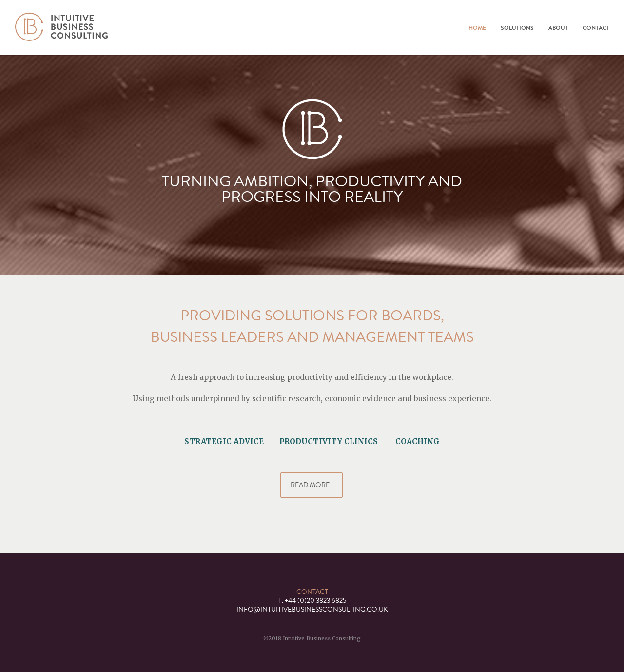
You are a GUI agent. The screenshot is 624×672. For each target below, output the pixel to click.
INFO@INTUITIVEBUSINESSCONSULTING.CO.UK (312, 609)
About (558, 28)
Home (477, 28)
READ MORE (312, 485)
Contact (596, 28)
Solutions (517, 28)
